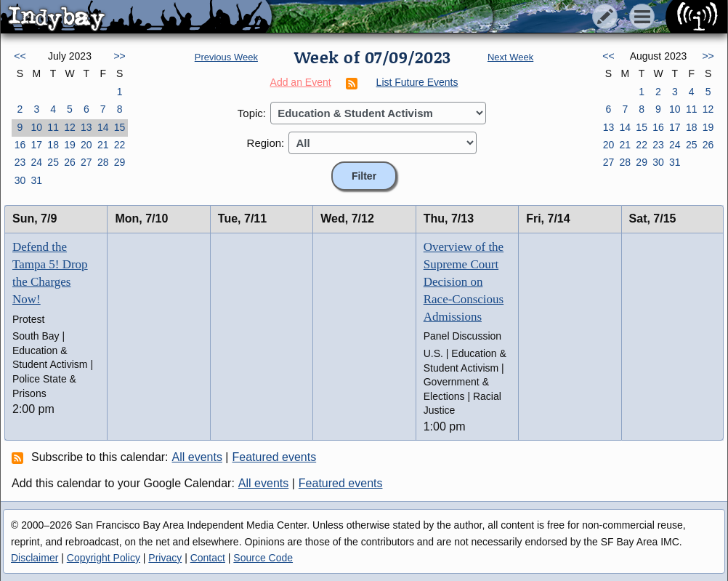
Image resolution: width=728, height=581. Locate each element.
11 (53, 127)
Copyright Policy (104, 558)
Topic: (252, 113)
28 (103, 162)
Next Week (510, 57)
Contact (208, 558)
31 (36, 180)
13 (86, 127)
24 (36, 162)
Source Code (263, 558)
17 (36, 145)
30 (20, 180)
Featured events (275, 457)
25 (53, 162)
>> (119, 56)
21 (103, 145)
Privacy (165, 558)
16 (20, 145)
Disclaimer (35, 558)
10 (36, 127)
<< (20, 56)
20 (86, 145)
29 (120, 162)
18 (53, 145)
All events (197, 457)
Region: (266, 143)
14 (103, 127)
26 (70, 162)
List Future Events (417, 82)
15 (120, 127)
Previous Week (226, 57)
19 (70, 145)
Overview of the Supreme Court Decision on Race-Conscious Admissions (464, 281)
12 (70, 127)
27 (86, 162)
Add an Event (301, 82)
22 (120, 145)
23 (20, 162)
